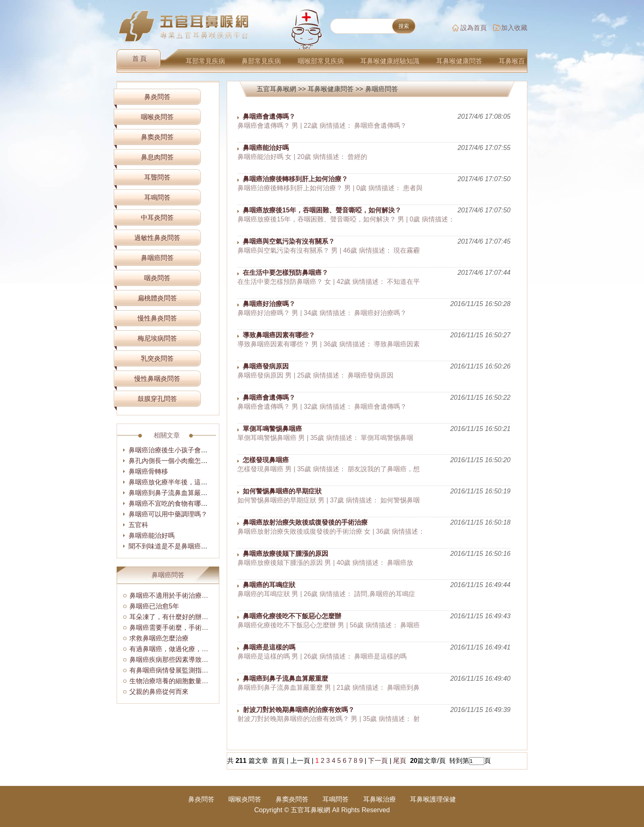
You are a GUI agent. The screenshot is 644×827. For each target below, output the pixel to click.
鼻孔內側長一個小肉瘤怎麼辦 (171, 461)
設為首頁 (474, 28)
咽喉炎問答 (157, 117)
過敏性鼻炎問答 (157, 238)
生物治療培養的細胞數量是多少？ (171, 681)
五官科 (138, 525)
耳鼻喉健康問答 (459, 61)
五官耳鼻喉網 (276, 89)
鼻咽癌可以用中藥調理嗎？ (168, 514)
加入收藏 (514, 28)
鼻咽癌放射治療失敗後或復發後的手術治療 (305, 522)
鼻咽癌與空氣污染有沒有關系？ (289, 241)
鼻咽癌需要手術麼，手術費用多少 (171, 628)
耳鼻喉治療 (379, 799)
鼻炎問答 (157, 97)
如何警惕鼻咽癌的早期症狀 (282, 491)
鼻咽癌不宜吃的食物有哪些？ (171, 503)
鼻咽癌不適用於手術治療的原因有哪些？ (171, 595)
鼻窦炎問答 (157, 137)
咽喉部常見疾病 (321, 61)
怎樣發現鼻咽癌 (266, 460)
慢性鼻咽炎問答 (157, 379)
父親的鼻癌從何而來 (159, 692)
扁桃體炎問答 (157, 298)
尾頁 (400, 761)
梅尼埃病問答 (157, 338)
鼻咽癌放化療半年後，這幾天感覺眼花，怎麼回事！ (204, 482)
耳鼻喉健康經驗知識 (390, 61)
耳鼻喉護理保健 (433, 799)
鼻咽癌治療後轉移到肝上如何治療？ (295, 179)
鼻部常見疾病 (261, 61)
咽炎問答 (157, 278)
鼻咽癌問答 (382, 89)
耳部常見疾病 (205, 61)
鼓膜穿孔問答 (157, 399)
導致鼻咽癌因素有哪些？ (279, 335)
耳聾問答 (157, 177)
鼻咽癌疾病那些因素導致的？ (171, 660)
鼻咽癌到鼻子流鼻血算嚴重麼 (285, 678)
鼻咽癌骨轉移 (148, 471)
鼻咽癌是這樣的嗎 (269, 647)
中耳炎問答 (157, 218)
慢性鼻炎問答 (157, 318)
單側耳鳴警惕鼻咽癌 (272, 429)
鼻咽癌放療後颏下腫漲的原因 (285, 554)
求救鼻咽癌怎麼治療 (159, 638)
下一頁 (378, 761)
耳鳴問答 (157, 197)
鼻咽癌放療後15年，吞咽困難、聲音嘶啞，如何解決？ (322, 210)
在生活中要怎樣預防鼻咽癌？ (285, 273)
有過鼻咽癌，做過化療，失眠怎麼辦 (171, 649)
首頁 (140, 59)
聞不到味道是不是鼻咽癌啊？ (171, 546)
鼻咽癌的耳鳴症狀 (269, 585)
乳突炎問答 (157, 358)
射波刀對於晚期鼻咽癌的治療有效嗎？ (299, 710)
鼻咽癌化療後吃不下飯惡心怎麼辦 (292, 616)
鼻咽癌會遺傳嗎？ (269, 116)
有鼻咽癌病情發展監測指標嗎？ (171, 670)
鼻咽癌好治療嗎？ (269, 304)
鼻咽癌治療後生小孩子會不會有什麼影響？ (191, 450)
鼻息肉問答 (157, 157)
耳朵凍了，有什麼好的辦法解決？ (171, 617)
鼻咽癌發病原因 (266, 366)
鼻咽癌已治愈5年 (154, 606)
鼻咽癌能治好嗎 (266, 148)
